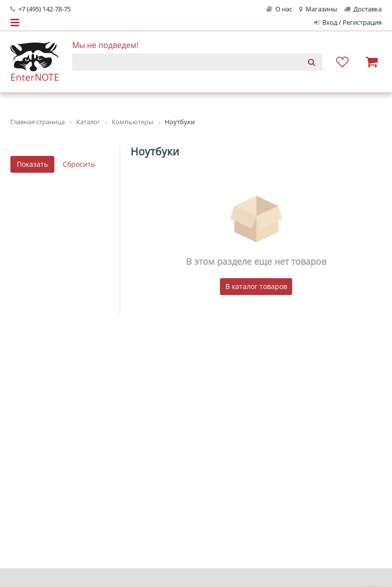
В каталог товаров (256, 286)
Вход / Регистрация (348, 23)
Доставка (363, 9)
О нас (279, 9)
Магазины (318, 9)
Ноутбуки (155, 151)
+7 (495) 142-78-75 (41, 9)
